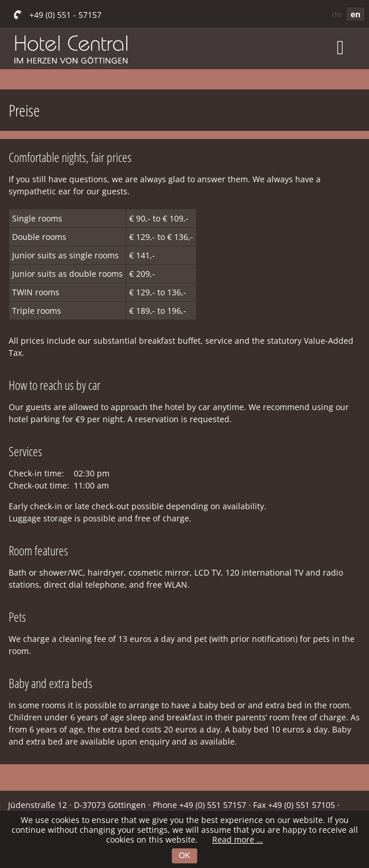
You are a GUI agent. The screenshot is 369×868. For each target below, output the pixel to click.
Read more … (238, 839)
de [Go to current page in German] (337, 14)
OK (184, 855)
